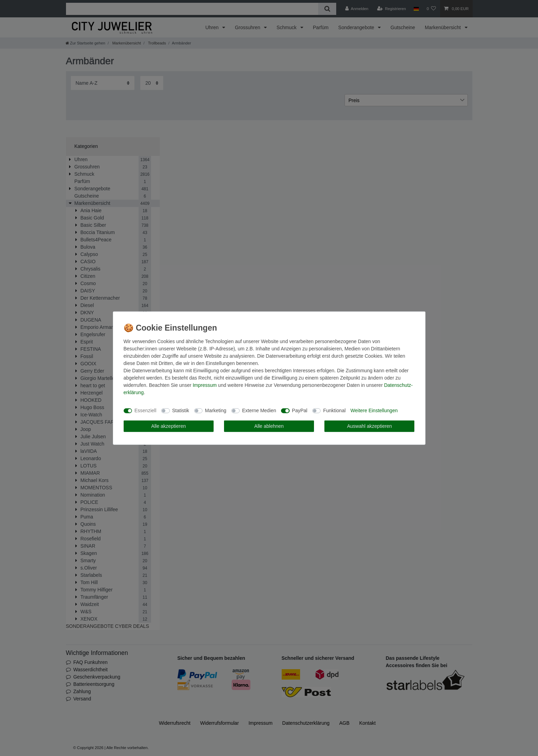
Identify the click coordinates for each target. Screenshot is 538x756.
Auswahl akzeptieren (369, 426)
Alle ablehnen (269, 426)
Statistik (181, 410)
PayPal (300, 410)
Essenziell (145, 410)
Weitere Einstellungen (374, 410)
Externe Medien (259, 410)
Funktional (334, 410)
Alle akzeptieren (168, 426)
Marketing (216, 410)
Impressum (205, 385)
